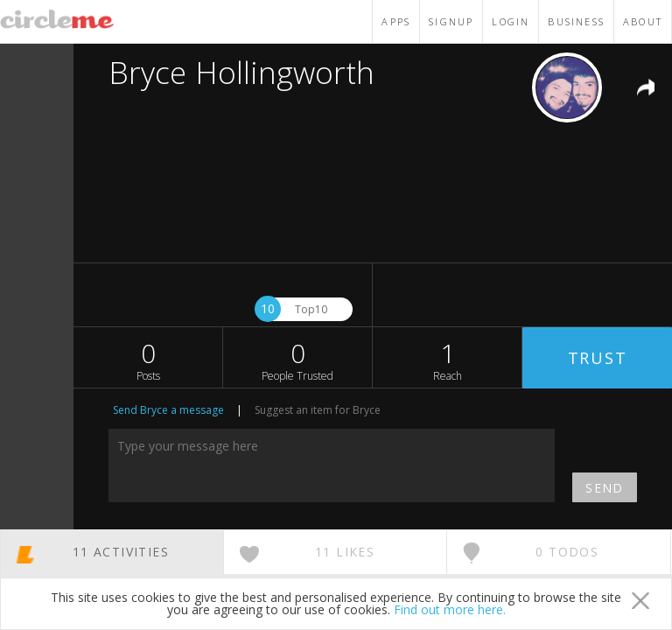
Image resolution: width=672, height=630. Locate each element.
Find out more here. (450, 609)
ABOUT (643, 21)
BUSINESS (576, 21)
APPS (396, 21)
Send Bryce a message (168, 410)
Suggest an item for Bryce (318, 410)
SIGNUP (451, 21)
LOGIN (511, 21)
